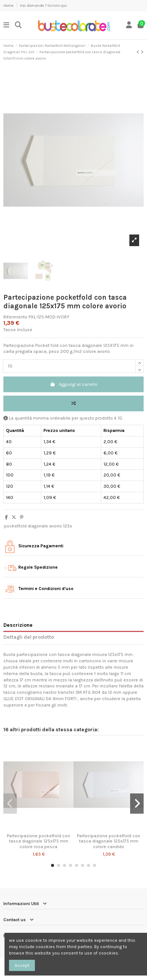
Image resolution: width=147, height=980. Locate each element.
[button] (52, 865)
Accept (22, 965)
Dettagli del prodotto (29, 637)
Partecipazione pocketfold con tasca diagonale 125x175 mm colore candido (109, 841)
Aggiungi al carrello (74, 384)
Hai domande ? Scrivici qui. (44, 6)
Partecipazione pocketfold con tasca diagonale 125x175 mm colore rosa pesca (38, 841)
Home (9, 6)
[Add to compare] (73, 403)
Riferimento (15, 317)
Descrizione (18, 625)
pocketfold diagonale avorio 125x (38, 526)
